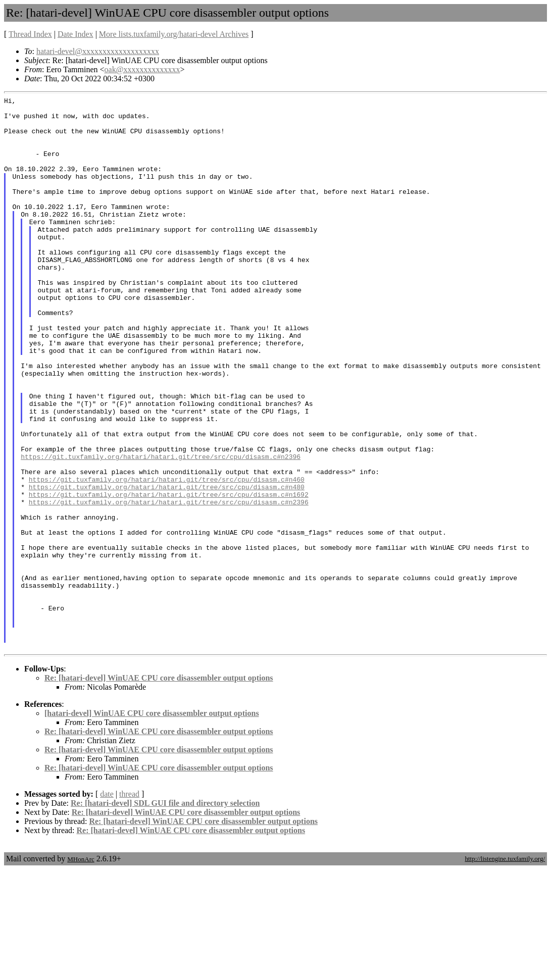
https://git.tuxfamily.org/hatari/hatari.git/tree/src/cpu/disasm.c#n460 (167, 556)
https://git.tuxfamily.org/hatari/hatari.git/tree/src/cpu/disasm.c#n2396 (161, 529)
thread (129, 905)
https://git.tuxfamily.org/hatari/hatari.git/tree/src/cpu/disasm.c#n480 (167, 565)
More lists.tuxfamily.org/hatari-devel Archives (174, 34)
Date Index (76, 34)
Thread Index (30, 34)
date (107, 905)
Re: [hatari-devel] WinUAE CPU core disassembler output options (159, 788)
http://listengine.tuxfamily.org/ (505, 969)
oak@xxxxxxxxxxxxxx (142, 69)
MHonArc (81, 970)
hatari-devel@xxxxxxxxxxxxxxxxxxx (98, 51)
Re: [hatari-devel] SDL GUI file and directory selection (165, 914)
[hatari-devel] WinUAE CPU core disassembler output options (152, 824)
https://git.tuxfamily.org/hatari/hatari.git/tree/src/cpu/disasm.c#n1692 (169, 575)
